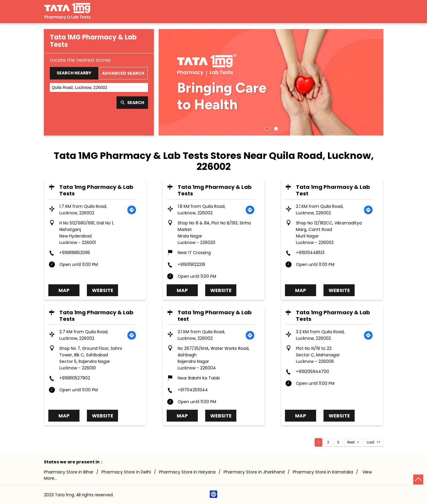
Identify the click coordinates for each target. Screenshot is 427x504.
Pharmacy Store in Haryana (187, 472)
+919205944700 (313, 371)
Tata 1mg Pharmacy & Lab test (215, 316)
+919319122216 (192, 264)
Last (371, 442)
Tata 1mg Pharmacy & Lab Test (333, 190)
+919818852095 (75, 253)
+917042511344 (193, 390)
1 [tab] (267, 128)
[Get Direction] (132, 210)
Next (351, 442)
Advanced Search (123, 73)
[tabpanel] (271, 82)
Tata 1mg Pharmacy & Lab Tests (97, 190)
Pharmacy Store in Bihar (69, 472)
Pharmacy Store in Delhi (126, 472)
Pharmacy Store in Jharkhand (254, 472)
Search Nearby (74, 73)
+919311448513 (310, 253)
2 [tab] (275, 128)
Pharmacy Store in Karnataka (323, 472)
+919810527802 (75, 378)
